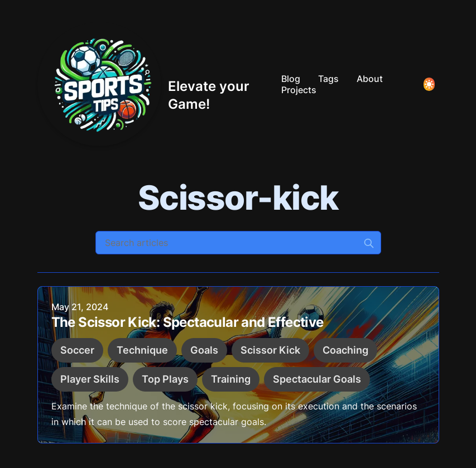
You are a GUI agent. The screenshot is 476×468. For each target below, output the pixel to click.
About (370, 79)
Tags (328, 79)
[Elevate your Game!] (155, 84)
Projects (299, 90)
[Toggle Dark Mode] (429, 84)
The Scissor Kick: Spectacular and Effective (187, 323)
